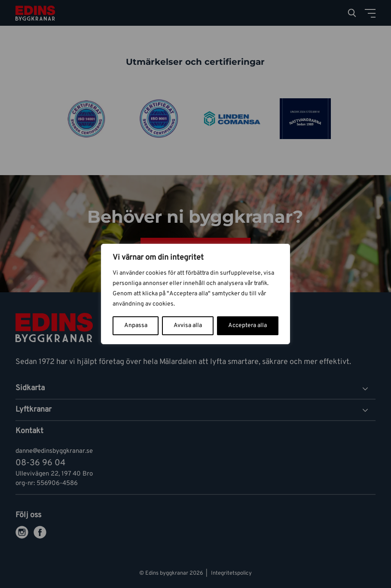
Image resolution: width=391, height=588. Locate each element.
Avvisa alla (188, 326)
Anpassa (136, 326)
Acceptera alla (247, 326)
